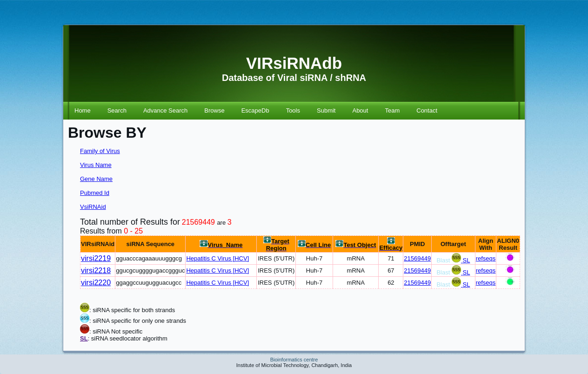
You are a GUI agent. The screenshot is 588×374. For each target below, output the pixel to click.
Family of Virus (100, 151)
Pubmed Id (95, 193)
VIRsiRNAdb (294, 63)
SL (467, 260)
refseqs (486, 258)
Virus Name (96, 165)
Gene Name (96, 179)
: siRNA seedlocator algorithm (128, 338)
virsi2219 (96, 258)
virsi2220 (96, 283)
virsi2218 (96, 270)
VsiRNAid (93, 207)
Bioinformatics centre (294, 360)
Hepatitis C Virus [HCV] (217, 258)
